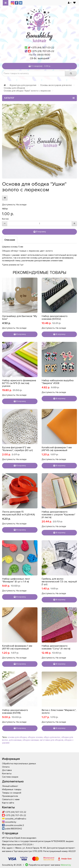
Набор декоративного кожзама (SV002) (55, 318)
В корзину (40, 232)
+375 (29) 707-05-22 (43, 51)
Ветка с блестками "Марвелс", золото (59, 711)
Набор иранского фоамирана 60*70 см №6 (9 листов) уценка (19, 383)
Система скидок (10, 777)
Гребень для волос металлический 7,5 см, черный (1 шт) (59, 582)
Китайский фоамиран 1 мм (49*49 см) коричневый (17, 647)
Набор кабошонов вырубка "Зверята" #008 (58, 382)
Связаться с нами (11, 799)
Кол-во (5, 219)
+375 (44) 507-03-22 (43, 48)
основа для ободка (17, 737)
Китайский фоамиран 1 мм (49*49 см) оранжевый (57, 449)
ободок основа (35, 737)
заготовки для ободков (52, 740)
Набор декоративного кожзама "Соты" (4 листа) (56, 647)
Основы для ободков (14, 88)
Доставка (7, 770)
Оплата (6, 767)
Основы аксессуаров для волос (56, 85)
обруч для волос (52, 737)
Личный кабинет (10, 786)
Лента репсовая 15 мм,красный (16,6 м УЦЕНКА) (18, 513)
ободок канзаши (31, 740)
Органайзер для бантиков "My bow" (20, 318)
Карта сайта (8, 803)
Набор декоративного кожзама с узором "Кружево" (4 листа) (58, 514)
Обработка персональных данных (19, 764)
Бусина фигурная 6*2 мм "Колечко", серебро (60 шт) (17, 449)
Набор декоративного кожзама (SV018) (15, 711)
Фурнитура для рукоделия (23, 85)
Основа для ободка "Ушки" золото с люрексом (27, 91)
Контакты (7, 774)
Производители (10, 796)
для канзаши (15, 740)
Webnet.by (66, 865)
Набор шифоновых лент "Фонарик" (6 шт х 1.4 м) (16, 580)
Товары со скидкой (12, 793)
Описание (10, 240)
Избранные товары (12, 789)
